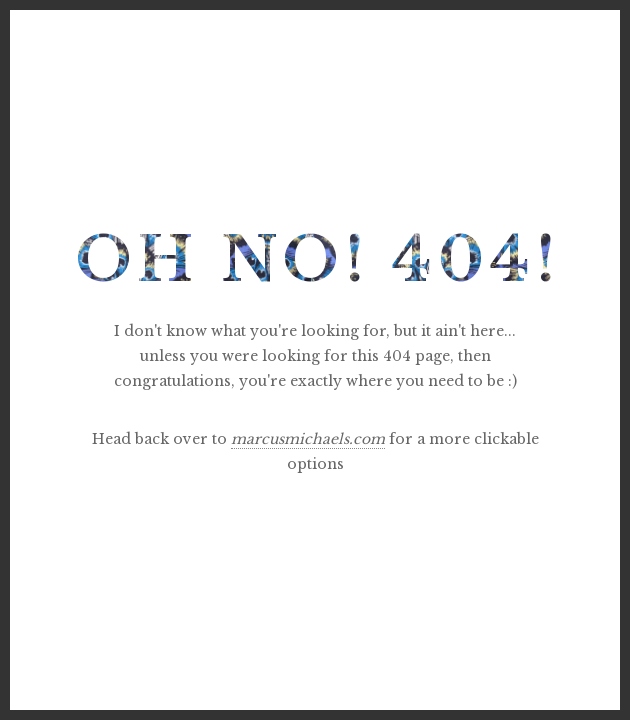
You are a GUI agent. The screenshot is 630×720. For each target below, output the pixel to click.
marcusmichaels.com (308, 439)
